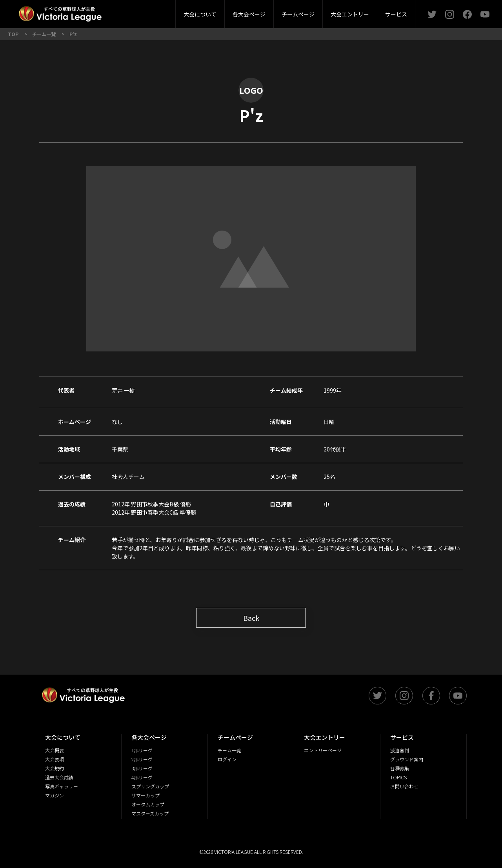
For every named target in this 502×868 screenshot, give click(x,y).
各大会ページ (249, 14)
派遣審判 (158, 12)
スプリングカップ (150, 786)
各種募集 (400, 768)
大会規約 (55, 768)
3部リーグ (158, 12)
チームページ (298, 14)
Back (251, 618)
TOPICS (398, 777)
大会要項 (55, 759)
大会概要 (136, 12)
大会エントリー (350, 14)
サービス (396, 14)
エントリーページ (323, 750)
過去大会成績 (59, 777)
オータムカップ (148, 804)
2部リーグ (113, 12)
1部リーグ (142, 750)
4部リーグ (142, 777)
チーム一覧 (229, 750)
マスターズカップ (150, 813)
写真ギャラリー (62, 786)
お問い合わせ (404, 786)
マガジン (55, 795)
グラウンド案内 (407, 759)
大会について (200, 14)
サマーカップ (146, 795)
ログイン (227, 759)
